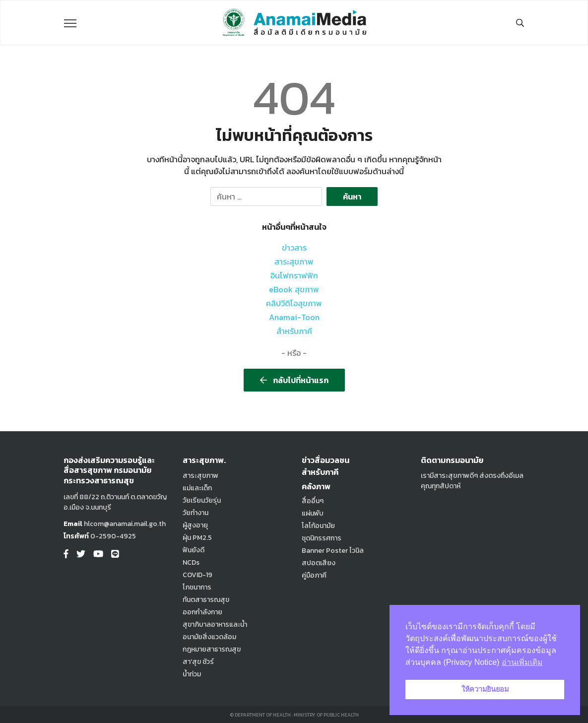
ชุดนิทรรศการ (322, 538)
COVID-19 (197, 575)
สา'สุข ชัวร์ (198, 662)
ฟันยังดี (194, 550)
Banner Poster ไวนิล (333, 551)
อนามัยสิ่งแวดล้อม (209, 637)
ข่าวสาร (294, 248)
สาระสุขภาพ (294, 262)
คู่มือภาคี (314, 575)
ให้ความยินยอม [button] (485, 689)
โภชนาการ (197, 587)
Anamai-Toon (294, 317)
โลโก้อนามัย (318, 526)
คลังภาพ (316, 486)
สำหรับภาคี (294, 331)
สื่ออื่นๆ (313, 501)
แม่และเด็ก (197, 488)
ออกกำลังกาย (202, 612)
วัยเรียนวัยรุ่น (202, 500)
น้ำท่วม (192, 674)
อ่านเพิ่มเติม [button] (522, 662)
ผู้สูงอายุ (195, 525)
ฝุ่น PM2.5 (197, 538)
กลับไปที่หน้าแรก (294, 380)
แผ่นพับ (313, 513)
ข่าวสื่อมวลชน (326, 460)
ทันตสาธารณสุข (206, 600)
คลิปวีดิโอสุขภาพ (294, 303)
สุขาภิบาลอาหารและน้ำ (215, 624)
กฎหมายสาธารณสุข (212, 649)
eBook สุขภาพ (294, 289)
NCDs (191, 562)
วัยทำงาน (196, 513)
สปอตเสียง (319, 563)
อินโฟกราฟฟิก (294, 275)
